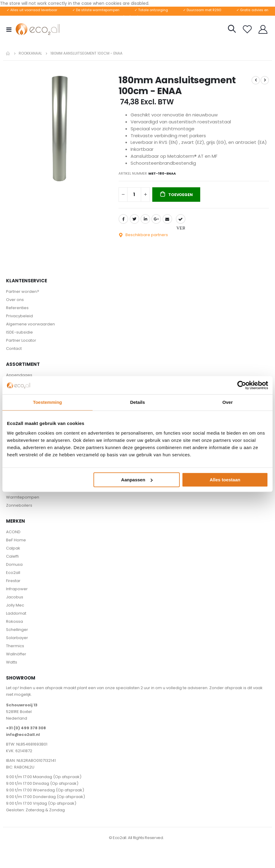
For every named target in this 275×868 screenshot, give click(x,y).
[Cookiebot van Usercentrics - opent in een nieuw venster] (242, 385)
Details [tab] (137, 402)
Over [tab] (228, 402)
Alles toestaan (225, 480)
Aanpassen (137, 480)
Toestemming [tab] (47, 402)
